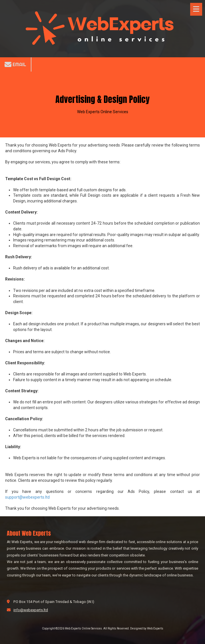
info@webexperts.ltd (31, 610)
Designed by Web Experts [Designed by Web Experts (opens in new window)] (147, 628)
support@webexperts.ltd (27, 497)
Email (15, 64)
